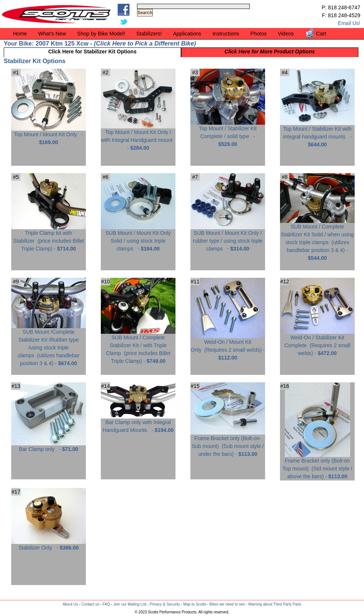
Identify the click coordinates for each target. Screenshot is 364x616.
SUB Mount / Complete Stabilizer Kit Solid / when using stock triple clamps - (317, 239)
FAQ (106, 604)
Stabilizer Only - (49, 545)
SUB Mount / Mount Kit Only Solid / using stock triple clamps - (138, 238)
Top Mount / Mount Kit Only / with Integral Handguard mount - (138, 137)
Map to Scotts (195, 604)
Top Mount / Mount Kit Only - (49, 136)
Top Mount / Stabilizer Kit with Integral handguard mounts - (317, 134)
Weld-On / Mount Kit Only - (228, 347)
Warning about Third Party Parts (275, 604)
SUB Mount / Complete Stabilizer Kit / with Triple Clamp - (138, 346)
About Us (70, 604)
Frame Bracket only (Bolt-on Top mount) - (318, 466)
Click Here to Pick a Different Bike (145, 43)
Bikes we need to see (227, 604)
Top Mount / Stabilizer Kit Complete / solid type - (228, 133)
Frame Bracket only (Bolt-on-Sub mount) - (228, 443)
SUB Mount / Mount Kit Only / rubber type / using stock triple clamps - (228, 238)
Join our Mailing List (130, 604)
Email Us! (349, 23)
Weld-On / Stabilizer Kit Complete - (317, 343)
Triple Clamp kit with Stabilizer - (49, 238)
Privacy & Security (165, 604)
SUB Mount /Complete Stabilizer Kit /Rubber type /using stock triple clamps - (49, 345)
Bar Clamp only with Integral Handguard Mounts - (138, 423)
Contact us (90, 604)
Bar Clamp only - (49, 446)
